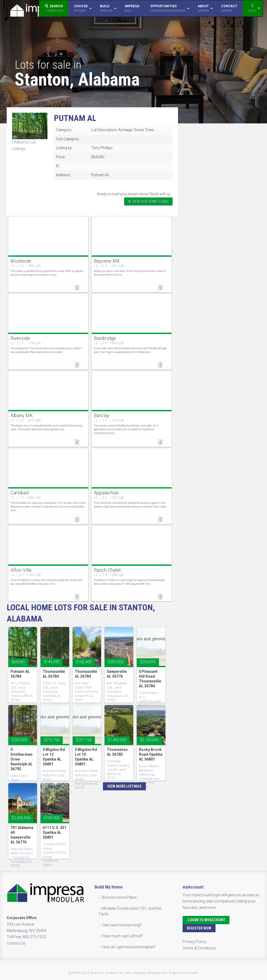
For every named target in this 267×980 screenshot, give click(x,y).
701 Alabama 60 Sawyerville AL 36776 (22, 835)
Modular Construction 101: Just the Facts (130, 911)
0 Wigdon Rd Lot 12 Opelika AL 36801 (54, 757)
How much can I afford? (122, 936)
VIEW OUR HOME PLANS (148, 201)
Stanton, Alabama (77, 79)
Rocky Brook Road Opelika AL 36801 (151, 754)
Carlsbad (20, 493)
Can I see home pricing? (122, 925)
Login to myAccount (206, 920)
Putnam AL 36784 (20, 674)
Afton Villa (21, 570)
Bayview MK (107, 261)
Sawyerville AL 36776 (117, 674)
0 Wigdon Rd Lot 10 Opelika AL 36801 (86, 757)
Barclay (102, 415)
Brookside (21, 261)
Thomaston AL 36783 (117, 752)
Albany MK (22, 415)
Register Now (199, 928)
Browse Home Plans (119, 897)
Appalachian (106, 493)
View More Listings (124, 786)
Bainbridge (105, 338)
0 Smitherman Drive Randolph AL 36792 (22, 759)
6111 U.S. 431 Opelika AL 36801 (55, 832)
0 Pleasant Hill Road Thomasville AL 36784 (150, 679)
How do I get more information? (129, 947)
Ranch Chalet (107, 570)
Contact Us (16, 943)
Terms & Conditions (199, 948)
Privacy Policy (194, 942)
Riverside (20, 338)
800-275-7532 (34, 937)
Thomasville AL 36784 (54, 674)
